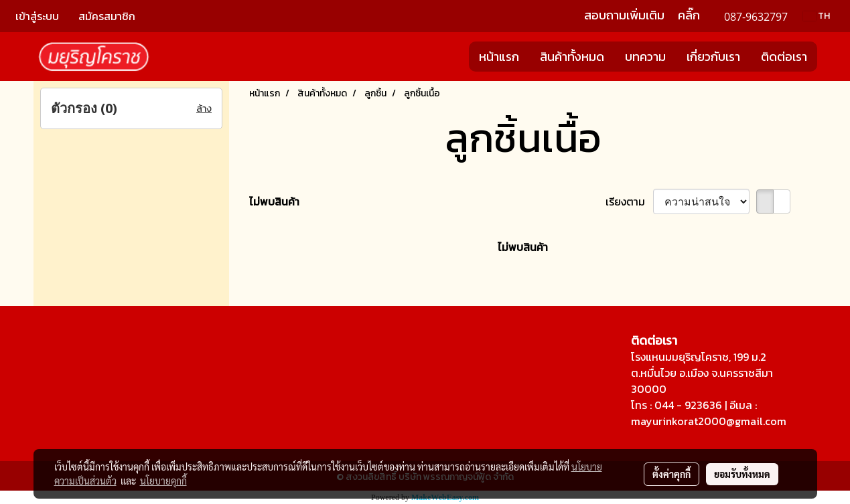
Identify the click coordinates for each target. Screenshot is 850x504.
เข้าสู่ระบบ (37, 16)
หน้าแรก (499, 57)
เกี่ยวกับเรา (713, 57)
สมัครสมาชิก (107, 16)
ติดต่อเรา (784, 57)
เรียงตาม (629, 201)
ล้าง (204, 109)
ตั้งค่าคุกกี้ (671, 474)
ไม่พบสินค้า (274, 201)
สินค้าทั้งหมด (572, 57)
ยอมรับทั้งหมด (742, 474)
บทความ (645, 57)
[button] (829, 57)
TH (817, 16)
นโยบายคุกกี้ (163, 481)
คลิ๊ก (689, 15)
